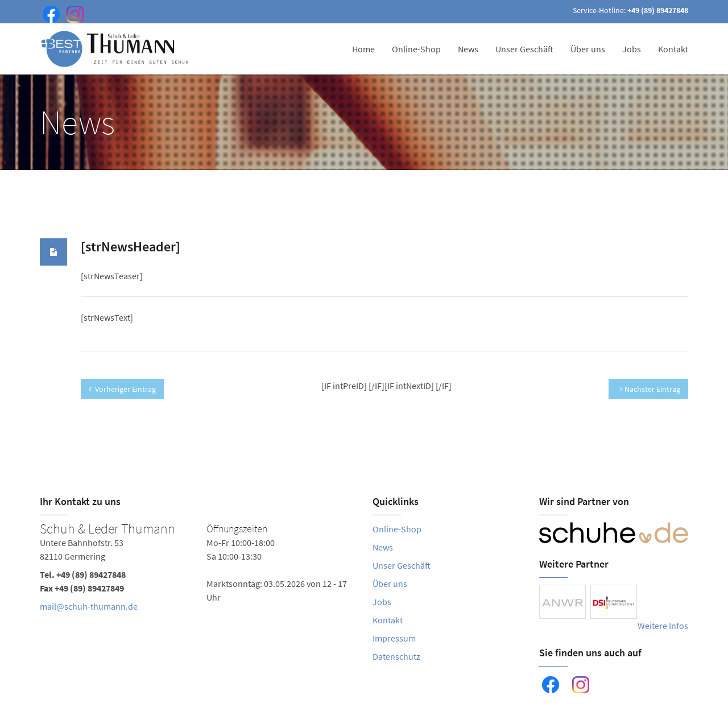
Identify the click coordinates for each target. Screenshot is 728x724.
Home (363, 49)
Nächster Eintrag (650, 389)
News (468, 49)
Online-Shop (416, 49)
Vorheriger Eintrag (122, 389)
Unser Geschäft (524, 49)
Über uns (588, 49)
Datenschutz (396, 656)
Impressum (394, 638)
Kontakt (673, 49)
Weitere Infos (663, 626)
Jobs (632, 49)
